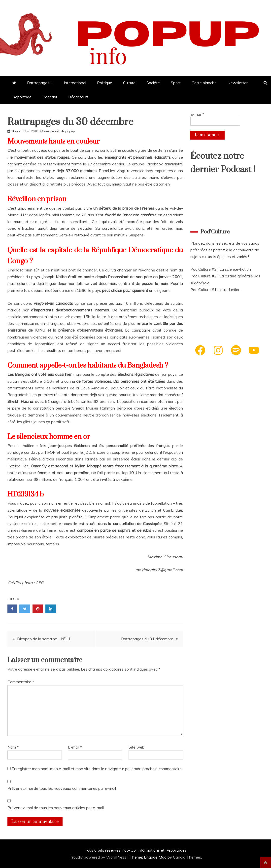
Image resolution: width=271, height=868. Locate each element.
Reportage (22, 97)
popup (70, 131)
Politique (105, 83)
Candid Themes (187, 857)
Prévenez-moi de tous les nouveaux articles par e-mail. (56, 808)
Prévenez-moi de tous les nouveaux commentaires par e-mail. (62, 788)
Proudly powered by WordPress (98, 857)
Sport (176, 83)
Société (153, 83)
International (75, 83)
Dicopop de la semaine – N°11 (44, 639)
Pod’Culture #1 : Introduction (215, 290)
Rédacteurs (78, 97)
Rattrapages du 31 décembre (147, 639)
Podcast (50, 97)
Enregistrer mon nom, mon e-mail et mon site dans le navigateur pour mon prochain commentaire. (97, 769)
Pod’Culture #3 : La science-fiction (221, 269)
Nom (13, 747)
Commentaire (21, 682)
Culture (129, 83)
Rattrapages (38, 83)
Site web (136, 747)
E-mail (75, 747)
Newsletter (238, 83)
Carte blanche (204, 83)
